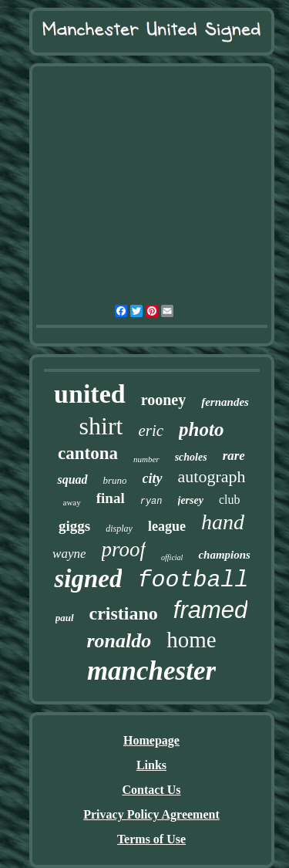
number (146, 459)
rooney (164, 400)
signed (88, 579)
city (153, 478)
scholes (191, 457)
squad (72, 480)
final (111, 498)
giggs (74, 526)
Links (151, 765)
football (193, 580)
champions (224, 555)
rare (234, 456)
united (90, 394)
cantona (88, 453)
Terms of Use (151, 839)
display (119, 529)
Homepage (151, 740)
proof (124, 549)
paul (65, 618)
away (72, 502)
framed (210, 610)
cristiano (124, 613)
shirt (101, 426)
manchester (151, 671)
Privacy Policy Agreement (151, 814)
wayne (69, 554)
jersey (191, 500)
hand (223, 522)
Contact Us (152, 790)
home (191, 640)
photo (201, 429)
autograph (212, 476)
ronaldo (119, 641)
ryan (151, 502)
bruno (115, 480)
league (167, 526)
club (230, 500)
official (172, 557)
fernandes (225, 402)
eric (151, 431)
